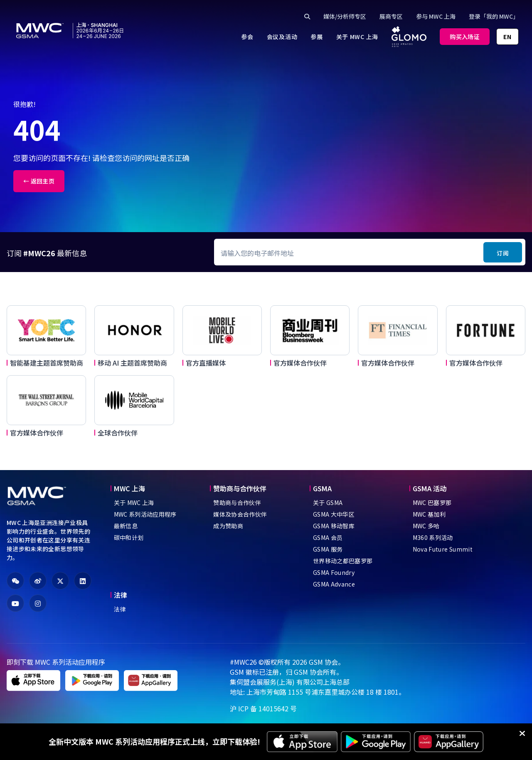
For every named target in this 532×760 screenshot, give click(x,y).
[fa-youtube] (15, 603)
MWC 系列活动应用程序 (145, 514)
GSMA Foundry (334, 572)
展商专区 (391, 16)
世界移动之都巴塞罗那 (343, 561)
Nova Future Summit (443, 549)
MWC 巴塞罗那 (432, 503)
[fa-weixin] (15, 581)
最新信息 (126, 526)
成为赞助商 (228, 526)
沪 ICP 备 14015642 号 (263, 708)
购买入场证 (465, 37)
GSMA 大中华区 (334, 514)
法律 (120, 609)
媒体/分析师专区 (345, 16)
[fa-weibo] (38, 581)
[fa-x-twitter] (60, 581)
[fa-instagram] (38, 603)
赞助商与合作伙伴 (237, 503)
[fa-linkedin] (83, 581)
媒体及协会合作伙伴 (240, 514)
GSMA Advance (334, 584)
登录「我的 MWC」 (494, 16)
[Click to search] (307, 16)
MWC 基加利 (429, 514)
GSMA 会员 (328, 537)
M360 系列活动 (433, 537)
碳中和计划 (129, 537)
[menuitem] (247, 37)
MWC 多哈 (426, 526)
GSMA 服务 (328, 549)
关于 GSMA (328, 503)
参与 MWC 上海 (436, 16)
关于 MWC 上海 (134, 503)
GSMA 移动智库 (334, 526)
